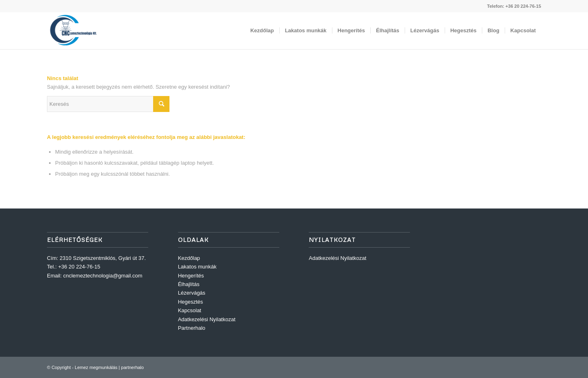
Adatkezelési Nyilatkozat (207, 319)
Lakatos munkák (197, 267)
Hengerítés (191, 276)
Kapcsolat (190, 310)
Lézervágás (192, 293)
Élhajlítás (189, 284)
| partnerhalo (131, 367)
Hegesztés (190, 302)
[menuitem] (262, 31)
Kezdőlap (189, 258)
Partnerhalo (192, 328)
